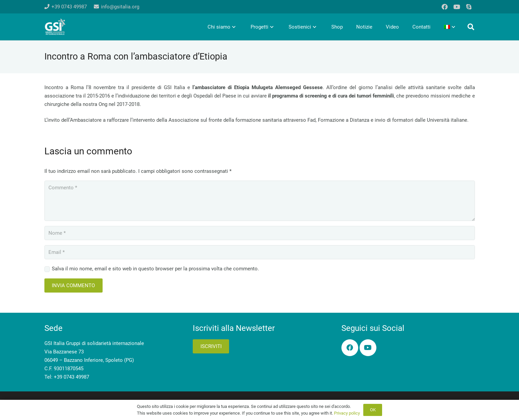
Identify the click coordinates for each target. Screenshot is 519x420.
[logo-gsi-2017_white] (55, 27)
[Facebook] (445, 7)
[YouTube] (457, 7)
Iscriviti (211, 346)
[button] (471, 27)
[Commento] (260, 201)
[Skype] (469, 7)
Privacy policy (347, 413)
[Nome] (260, 233)
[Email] (260, 252)
